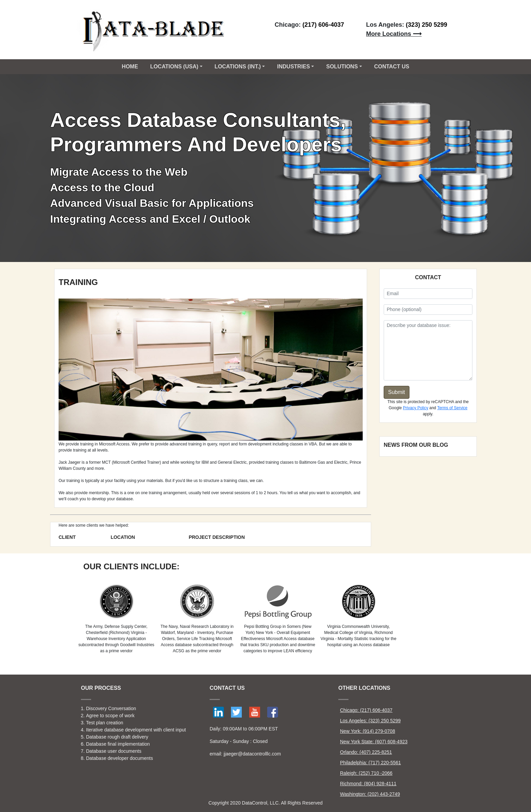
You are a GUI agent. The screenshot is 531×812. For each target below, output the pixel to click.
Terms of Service (452, 408)
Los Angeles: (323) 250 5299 (370, 721)
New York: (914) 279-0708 (368, 731)
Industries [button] (293, 67)
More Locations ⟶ (394, 34)
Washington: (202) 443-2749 (370, 794)
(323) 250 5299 (426, 25)
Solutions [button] (342, 67)
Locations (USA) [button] (174, 67)
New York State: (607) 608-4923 (374, 742)
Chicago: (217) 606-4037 (366, 710)
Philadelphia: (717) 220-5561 (370, 763)
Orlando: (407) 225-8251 (366, 752)
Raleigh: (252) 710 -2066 (366, 773)
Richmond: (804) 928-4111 (368, 784)
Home (130, 67)
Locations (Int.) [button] (238, 67)
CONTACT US (392, 67)
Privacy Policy (416, 408)
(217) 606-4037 (323, 25)
